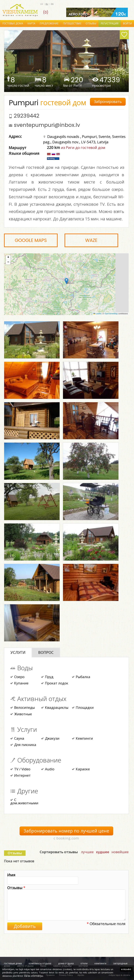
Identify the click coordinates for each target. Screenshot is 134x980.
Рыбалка (81, 677)
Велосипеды (23, 708)
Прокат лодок (55, 683)
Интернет (20, 776)
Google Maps (31, 240)
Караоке (81, 769)
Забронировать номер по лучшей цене (66, 831)
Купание (19, 683)
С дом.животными (24, 802)
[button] (66, 281)
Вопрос (46, 653)
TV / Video (20, 769)
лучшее (87, 852)
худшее (103, 852)
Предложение (49, 24)
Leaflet (97, 314)
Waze (91, 240)
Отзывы (91, 24)
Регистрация (110, 24)
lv (42, 4)
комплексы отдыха (40, 963)
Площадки (83, 708)
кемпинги (100, 963)
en (52, 4)
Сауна (17, 739)
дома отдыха (66, 963)
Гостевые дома (13, 24)
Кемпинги (82, 739)
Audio (48, 769)
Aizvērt (126, 969)
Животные (21, 714)
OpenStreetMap (111, 314)
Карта (31, 24)
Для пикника (23, 745)
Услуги (18, 653)
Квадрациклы (55, 708)
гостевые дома (13, 963)
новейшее (120, 852)
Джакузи (50, 739)
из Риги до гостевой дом (83, 147)
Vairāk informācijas (34, 976)
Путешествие (72, 24)
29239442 (26, 116)
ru (47, 4)
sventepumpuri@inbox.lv (47, 125)
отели (84, 963)
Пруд (47, 677)
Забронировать (108, 102)
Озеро (17, 677)
